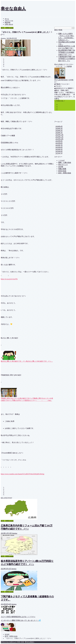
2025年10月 (59, 139)
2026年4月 (59, 126)
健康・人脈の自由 (65, 163)
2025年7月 (59, 145)
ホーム (7, 19)
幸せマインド (63, 165)
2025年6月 (59, 147)
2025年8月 (59, 143)
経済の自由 (62, 171)
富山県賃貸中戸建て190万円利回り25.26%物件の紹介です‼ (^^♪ (67, 52)
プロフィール (9, 21)
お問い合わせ (9, 24)
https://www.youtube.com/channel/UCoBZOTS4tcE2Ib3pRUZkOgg (23, 474)
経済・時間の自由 (7, 28)
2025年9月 (59, 141)
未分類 (61, 167)
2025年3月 (59, 154)
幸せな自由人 (13, 8)
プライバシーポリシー (9, 642)
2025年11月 (59, 137)
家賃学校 (8, 23)
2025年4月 (59, 151)
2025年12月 (59, 135)
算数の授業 (62, 169)
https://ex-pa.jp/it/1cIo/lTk (9, 279)
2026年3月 (59, 129)
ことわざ (61, 160)
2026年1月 (59, 133)
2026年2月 (59, 131)
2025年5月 (59, 149)
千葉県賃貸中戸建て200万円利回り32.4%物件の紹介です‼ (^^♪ (67, 59)
